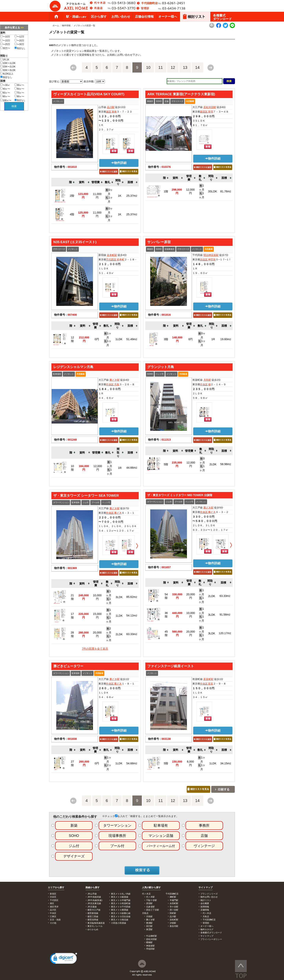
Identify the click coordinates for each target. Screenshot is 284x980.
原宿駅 (149, 903)
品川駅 (111, 107)
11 (161, 67)
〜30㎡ (5, 85)
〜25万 (5, 44)
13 (185, 67)
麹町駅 (173, 897)
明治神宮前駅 (211, 255)
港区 (109, 112)
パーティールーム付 (161, 846)
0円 (97, 339)
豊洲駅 (149, 923)
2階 (72, 196)
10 (148, 67)
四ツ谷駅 (174, 910)
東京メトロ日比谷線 (121, 916)
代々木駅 (150, 897)
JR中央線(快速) (95, 900)
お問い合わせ (121, 17)
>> (22, 28)
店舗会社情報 (144, 17)
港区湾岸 (54, 907)
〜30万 (19, 44)
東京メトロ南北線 (120, 920)
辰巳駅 (149, 926)
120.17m (225, 633)
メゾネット (58, 101)
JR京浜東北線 (94, 903)
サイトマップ (206, 887)
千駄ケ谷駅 (152, 900)
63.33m (132, 634)
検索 (14, 106)
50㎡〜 (19, 89)
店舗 (167, 101)
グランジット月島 (161, 367)
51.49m (132, 339)
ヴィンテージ (204, 846)
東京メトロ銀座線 (120, 897)
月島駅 (207, 380)
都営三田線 (93, 916)
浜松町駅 (174, 920)
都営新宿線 (93, 913)
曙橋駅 (149, 942)
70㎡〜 (19, 93)
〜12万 (19, 36)
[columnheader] (72, 182)
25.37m (132, 196)
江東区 (53, 916)
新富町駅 (208, 679)
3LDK (119, 597)
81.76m (226, 191)
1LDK (119, 339)
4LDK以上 (7, 74)
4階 (72, 214)
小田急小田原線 (119, 923)
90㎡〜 (19, 96)
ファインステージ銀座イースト (171, 666)
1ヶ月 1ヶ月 (202, 191)
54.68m (132, 763)
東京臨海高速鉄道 (96, 923)
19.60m (226, 339)
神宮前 (212, 260)
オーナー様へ (168, 17)
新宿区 (204, 112)
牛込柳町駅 (152, 936)
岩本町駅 (112, 255)
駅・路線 (76, 17)
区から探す (99, 17)
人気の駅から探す (151, 887)
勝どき (118, 513)
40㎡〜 (5, 89)
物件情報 (66, 25)
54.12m (132, 615)
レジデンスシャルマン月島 (73, 367)
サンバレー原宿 (159, 242)
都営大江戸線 (94, 910)
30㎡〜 (19, 85)
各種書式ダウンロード (222, 17)
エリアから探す (56, 887)
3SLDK (213, 191)
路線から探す (93, 887)
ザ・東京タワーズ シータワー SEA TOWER (86, 495)
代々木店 (207, 913)
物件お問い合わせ (209, 897)
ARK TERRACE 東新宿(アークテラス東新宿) (181, 94)
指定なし (20, 48)
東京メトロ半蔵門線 (121, 900)
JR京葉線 (92, 907)
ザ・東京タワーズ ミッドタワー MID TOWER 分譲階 (180, 495)
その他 (53, 923)
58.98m (226, 464)
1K (120, 196)
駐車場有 (57, 374)
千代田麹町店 (209, 920)
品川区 (53, 910)
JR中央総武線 (94, 897)
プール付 (95, 502)
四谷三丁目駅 (153, 910)
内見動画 (190, 101)
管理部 (206, 923)
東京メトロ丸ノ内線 (121, 894)
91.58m (225, 615)
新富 (211, 684)
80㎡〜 (5, 96)
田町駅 (173, 913)
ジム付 (86, 502)
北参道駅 (150, 907)
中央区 (110, 384)
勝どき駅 (115, 380)
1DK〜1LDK (8, 63)
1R (213, 339)
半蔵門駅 (174, 900)
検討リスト (206, 900)
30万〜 (5, 48)
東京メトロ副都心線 (121, 913)
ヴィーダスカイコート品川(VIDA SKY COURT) (89, 94)
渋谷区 (204, 260)
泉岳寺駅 (174, 926)
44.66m (132, 468)
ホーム (56, 17)
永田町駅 (174, 903)
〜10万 (5, 36)
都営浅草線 (93, 920)
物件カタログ (207, 929)
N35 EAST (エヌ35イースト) (75, 242)
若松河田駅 (210, 107)
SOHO (159, 101)
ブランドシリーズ (209, 894)
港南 (114, 112)
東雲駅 (149, 929)
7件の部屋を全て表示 (95, 649)
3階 (166, 339)
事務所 (150, 101)
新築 (74, 825)
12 (173, 67)
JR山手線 (92, 894)
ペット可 (160, 374)
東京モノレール (95, 926)
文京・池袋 (55, 920)
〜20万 (19, 40)
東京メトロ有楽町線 (121, 903)
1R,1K (5, 59)
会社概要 (205, 903)
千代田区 (111, 260)
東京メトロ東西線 (120, 910)
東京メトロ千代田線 (121, 907)
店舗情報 (205, 910)
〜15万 (5, 40)
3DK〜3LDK (8, 70)
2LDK (213, 464)
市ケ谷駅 (174, 907)
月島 (117, 384)
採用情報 (205, 907)
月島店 (206, 916)
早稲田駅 (150, 949)
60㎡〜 (5, 93)
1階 (166, 191)
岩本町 (121, 260)
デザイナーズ (177, 101)
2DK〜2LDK (8, 66)
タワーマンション (61, 502)
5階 (166, 464)
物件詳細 (119, 163)
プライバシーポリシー (211, 939)
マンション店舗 (161, 836)
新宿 (211, 112)
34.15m (226, 763)
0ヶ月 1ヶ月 (109, 196)
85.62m (132, 597)
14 (197, 67)
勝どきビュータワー (68, 666)
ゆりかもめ (93, 929)
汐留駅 (173, 923)
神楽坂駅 (150, 946)
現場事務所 (169, 249)
